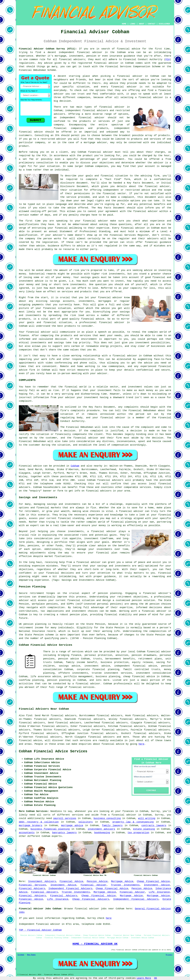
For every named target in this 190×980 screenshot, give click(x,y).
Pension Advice (97, 881)
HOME (124, 24)
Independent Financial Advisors (70, 889)
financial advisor (106, 63)
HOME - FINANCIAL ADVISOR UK (95, 944)
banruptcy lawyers (64, 833)
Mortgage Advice (122, 881)
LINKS (132, 24)
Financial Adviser (93, 885)
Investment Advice (63, 885)
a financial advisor (122, 815)
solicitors (85, 822)
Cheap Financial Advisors (91, 899)
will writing (147, 818)
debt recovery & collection (39, 822)
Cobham (75, 466)
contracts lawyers (154, 825)
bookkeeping (102, 833)
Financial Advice (71, 881)
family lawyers (112, 825)
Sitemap (21, 955)
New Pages (31, 955)
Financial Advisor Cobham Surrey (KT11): (48, 49)
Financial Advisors (64, 896)
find (29, 716)
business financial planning (50, 829)
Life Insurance (159, 892)
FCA (168, 59)
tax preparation (138, 833)
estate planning (144, 829)
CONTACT (152, 24)
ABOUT (142, 24)
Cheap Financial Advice (153, 881)
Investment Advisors (42, 881)
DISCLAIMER (164, 24)
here (141, 744)
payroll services (65, 818)
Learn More (144, 978)
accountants (27, 833)
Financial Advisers (32, 889)
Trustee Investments (125, 885)
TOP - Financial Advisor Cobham (40, 930)
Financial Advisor (132, 892)
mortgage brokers (31, 825)
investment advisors (101, 829)
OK (156, 978)
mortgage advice (72, 825)
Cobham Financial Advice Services (53, 751)
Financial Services (32, 885)
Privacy (169, 955)
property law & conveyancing (133, 822)
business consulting (107, 818)
